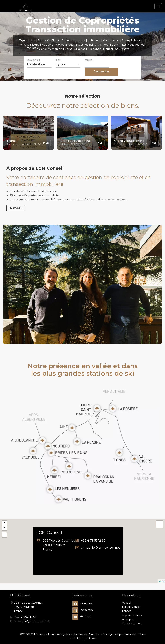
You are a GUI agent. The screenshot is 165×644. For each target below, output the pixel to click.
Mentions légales (59, 634)
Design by (84, 639)
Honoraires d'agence (86, 634)
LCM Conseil (49, 532)
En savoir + (16, 208)
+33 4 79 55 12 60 (93, 541)
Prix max (89, 67)
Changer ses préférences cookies (124, 634)
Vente (31, 55)
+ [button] (4, 523)
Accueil (26, 12)
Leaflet (161, 581)
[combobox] (39, 71)
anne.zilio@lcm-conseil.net (100, 548)
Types (59, 67)
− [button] (4, 528)
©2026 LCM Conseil (32, 634)
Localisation (33, 67)
